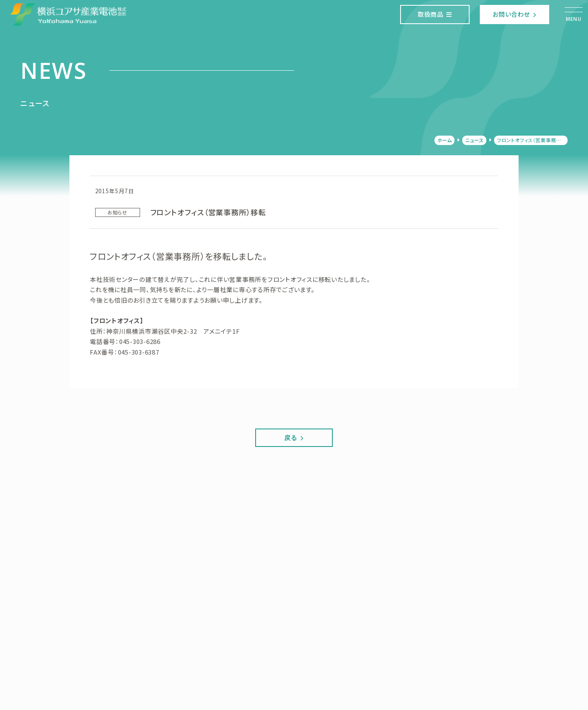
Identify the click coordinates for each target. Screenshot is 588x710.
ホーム (445, 140)
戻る (294, 438)
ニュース (474, 140)
